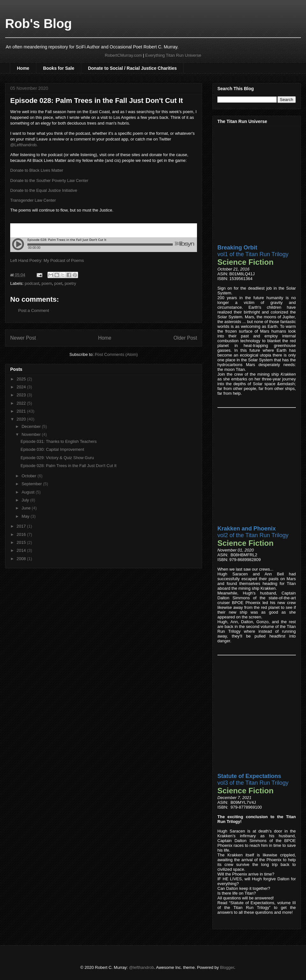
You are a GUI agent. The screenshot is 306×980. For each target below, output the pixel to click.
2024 (22, 387)
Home (23, 68)
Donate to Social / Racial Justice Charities (132, 68)
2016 (22, 534)
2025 (22, 379)
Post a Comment (34, 310)
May (26, 516)
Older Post (185, 338)
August (29, 492)
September (32, 484)
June (27, 508)
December (32, 426)
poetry (70, 283)
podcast (32, 283)
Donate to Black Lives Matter (37, 170)
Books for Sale (59, 68)
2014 (22, 550)
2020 (22, 419)
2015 (22, 542)
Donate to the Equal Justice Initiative (44, 190)
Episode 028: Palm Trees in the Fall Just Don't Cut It (68, 466)
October (30, 476)
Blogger (227, 967)
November (32, 434)
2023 (22, 395)
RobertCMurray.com (123, 55)
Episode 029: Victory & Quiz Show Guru (57, 458)
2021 (22, 411)
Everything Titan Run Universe (173, 55)
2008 (22, 559)
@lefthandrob (142, 967)
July (26, 500)
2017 (22, 526)
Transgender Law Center (33, 200)
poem (47, 283)
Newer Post (23, 338)
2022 (22, 403)
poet (58, 283)
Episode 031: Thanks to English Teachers (58, 441)
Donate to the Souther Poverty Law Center (49, 180)
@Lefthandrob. (24, 145)
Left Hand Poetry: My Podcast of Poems (47, 260)
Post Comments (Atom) (116, 354)
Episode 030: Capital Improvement (52, 449)
